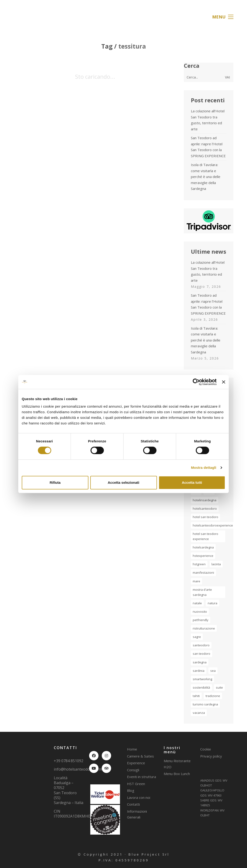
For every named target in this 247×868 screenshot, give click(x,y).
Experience (136, 763)
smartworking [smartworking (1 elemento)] (202, 679)
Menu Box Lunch (177, 774)
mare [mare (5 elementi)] (196, 581)
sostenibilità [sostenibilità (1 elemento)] (201, 687)
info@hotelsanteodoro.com (78, 769)
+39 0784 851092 (69, 761)
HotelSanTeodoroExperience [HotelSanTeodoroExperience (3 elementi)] (213, 525)
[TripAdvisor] (106, 768)
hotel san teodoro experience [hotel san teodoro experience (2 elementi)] (205, 536)
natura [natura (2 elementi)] (212, 603)
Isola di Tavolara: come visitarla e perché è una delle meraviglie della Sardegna (206, 177)
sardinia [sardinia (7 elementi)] (199, 671)
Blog (131, 790)
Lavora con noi (139, 797)
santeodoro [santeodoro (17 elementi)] (201, 645)
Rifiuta (55, 482)
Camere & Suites (140, 756)
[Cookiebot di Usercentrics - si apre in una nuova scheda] (196, 382)
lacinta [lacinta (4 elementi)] (216, 564)
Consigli (133, 770)
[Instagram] (106, 756)
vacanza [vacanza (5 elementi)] (199, 713)
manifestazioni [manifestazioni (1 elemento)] (203, 573)
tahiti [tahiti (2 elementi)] (196, 696)
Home (132, 749)
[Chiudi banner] (224, 382)
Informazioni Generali (137, 814)
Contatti (133, 804)
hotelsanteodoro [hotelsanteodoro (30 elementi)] (205, 509)
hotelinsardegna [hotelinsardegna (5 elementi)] (205, 500)
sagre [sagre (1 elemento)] (197, 637)
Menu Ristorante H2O (177, 764)
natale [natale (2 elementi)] (197, 603)
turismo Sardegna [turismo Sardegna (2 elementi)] (205, 704)
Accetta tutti (192, 482)
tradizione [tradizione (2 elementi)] (213, 696)
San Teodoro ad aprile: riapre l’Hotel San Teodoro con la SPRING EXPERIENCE (208, 147)
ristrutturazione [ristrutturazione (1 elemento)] (204, 628)
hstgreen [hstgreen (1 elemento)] (199, 564)
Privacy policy (211, 756)
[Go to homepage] (31, 17)
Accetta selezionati (123, 482)
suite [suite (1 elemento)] (219, 687)
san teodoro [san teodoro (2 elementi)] (202, 654)
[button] (223, 17)
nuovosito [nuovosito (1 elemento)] (200, 612)
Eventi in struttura (142, 777)
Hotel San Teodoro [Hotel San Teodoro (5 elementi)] (205, 517)
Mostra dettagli (203, 468)
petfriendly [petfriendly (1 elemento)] (201, 620)
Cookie (206, 749)
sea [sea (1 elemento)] (213, 671)
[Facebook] (94, 756)
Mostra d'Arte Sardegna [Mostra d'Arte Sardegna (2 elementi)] (202, 592)
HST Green (136, 784)
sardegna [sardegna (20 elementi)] (200, 662)
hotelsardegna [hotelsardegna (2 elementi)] (203, 547)
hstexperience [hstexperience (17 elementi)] (203, 556)
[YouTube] (94, 768)
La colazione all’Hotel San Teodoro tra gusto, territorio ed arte (208, 120)
